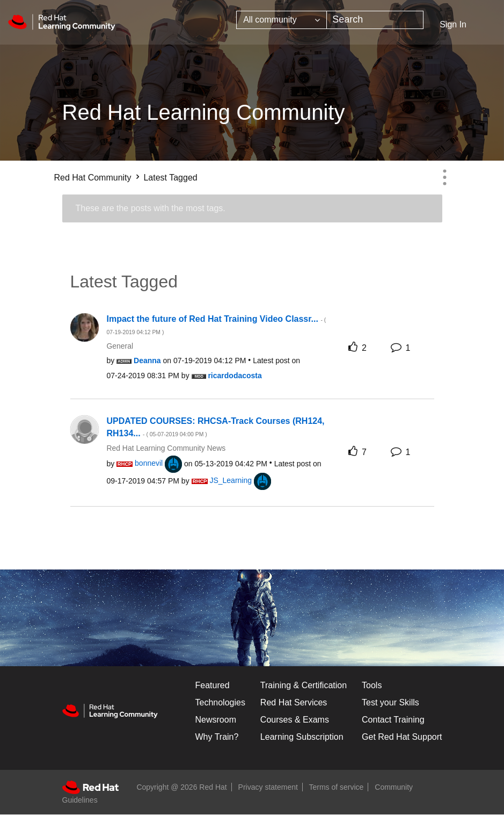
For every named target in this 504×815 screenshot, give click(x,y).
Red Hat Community (93, 178)
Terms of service (337, 787)
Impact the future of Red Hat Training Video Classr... (217, 325)
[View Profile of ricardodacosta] (235, 376)
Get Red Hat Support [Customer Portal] (402, 737)
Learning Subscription (302, 737)
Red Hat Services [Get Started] (294, 702)
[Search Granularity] (282, 20)
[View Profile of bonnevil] (149, 463)
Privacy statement (268, 787)
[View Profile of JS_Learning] (231, 480)
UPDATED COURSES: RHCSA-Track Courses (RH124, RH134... (216, 427)
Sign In (453, 24)
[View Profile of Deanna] (147, 360)
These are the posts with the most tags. (151, 208)
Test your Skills (390, 702)
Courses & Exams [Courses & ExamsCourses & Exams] (295, 720)
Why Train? (217, 737)
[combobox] (375, 20)
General (120, 346)
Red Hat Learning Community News (166, 448)
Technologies (220, 702)
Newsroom (216, 720)
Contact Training (393, 720)
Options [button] (445, 177)
